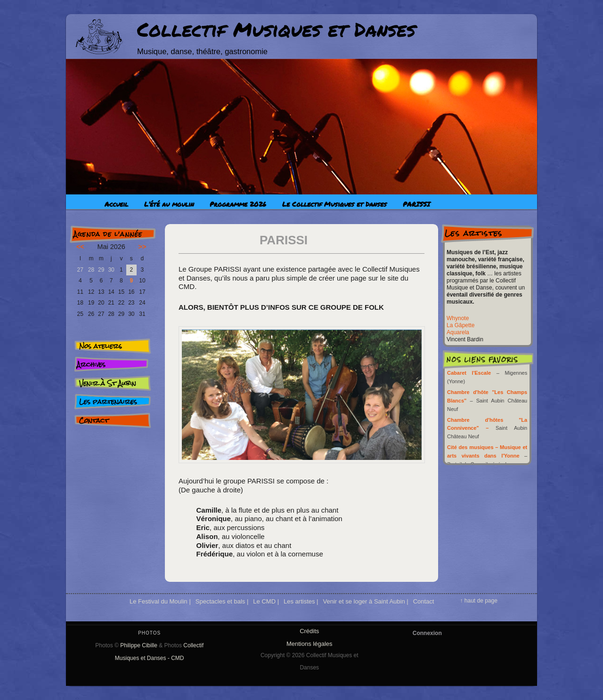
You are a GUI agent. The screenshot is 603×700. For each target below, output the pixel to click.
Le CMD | (266, 601)
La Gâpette (460, 325)
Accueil (116, 204)
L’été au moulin (169, 204)
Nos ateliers (101, 346)
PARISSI (416, 204)
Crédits (309, 631)
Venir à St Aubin (108, 383)
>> (143, 247)
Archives (91, 364)
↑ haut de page (478, 601)
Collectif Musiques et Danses (276, 29)
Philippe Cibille (139, 645)
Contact (94, 420)
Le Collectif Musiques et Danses (334, 204)
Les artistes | (301, 601)
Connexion (427, 633)
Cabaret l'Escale (469, 373)
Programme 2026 (238, 204)
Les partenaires (108, 402)
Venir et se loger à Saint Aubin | (365, 601)
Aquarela (458, 332)
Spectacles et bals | (222, 601)
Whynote (458, 318)
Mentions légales (310, 644)
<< (80, 247)
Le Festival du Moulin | (160, 601)
